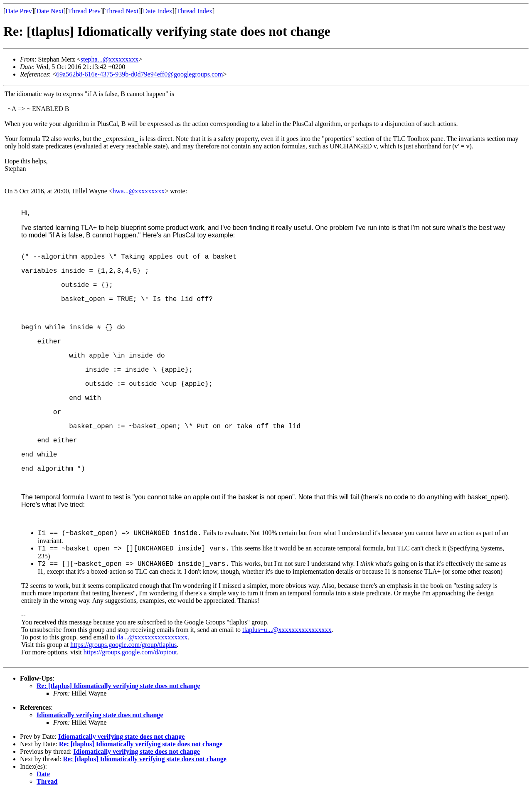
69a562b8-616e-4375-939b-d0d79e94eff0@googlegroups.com (139, 74)
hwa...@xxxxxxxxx (139, 191)
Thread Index (195, 11)
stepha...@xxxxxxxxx (110, 59)
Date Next (50, 11)
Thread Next (122, 11)
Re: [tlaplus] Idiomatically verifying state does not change (118, 686)
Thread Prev (84, 11)
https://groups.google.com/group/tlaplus (123, 645)
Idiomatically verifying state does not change (100, 715)
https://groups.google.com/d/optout (130, 652)
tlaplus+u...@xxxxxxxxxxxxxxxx (287, 630)
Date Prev (19, 11)
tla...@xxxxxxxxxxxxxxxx (152, 637)
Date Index (158, 11)
